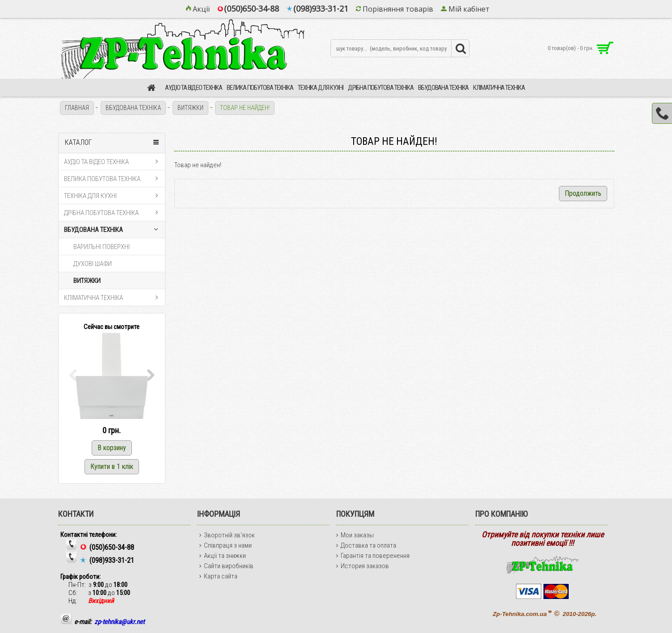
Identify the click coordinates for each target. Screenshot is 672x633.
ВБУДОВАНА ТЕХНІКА (133, 108)
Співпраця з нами (226, 545)
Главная (77, 108)
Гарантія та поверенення (373, 556)
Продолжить (583, 193)
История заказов (363, 566)
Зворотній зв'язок (227, 535)
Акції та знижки (223, 556)
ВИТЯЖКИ (190, 108)
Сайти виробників (226, 566)
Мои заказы (355, 535)
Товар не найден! (245, 108)
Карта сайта (218, 576)
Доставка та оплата (366, 545)
